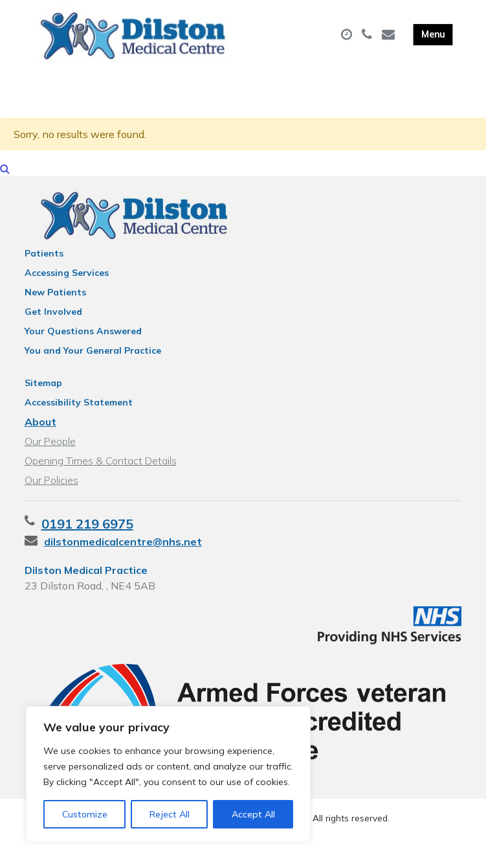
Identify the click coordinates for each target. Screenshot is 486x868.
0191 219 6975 (87, 541)
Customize (85, 814)
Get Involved (53, 328)
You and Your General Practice (93, 367)
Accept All (253, 814)
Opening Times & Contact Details (101, 477)
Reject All (170, 814)
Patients (44, 270)
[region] (168, 774)
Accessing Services (67, 290)
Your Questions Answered (83, 348)
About (40, 439)
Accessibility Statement (79, 419)
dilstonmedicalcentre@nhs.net (123, 558)
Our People (50, 458)
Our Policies (51, 497)
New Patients (55, 309)
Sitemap (43, 400)
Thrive (288, 848)
